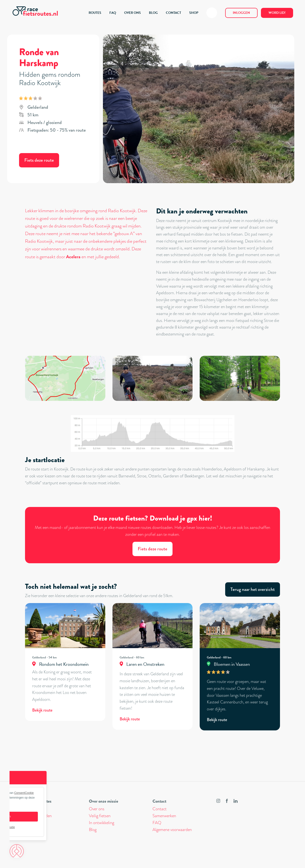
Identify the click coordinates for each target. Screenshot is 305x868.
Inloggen (241, 13)
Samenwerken (164, 816)
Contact (160, 809)
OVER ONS (132, 13)
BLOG (153, 13)
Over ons (97, 809)
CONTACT (173, 13)
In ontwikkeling (102, 823)
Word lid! (277, 13)
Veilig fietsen (100, 816)
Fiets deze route (39, 160)
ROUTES (95, 13)
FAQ (113, 13)
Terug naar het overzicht (253, 589)
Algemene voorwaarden (172, 830)
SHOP (194, 13)
